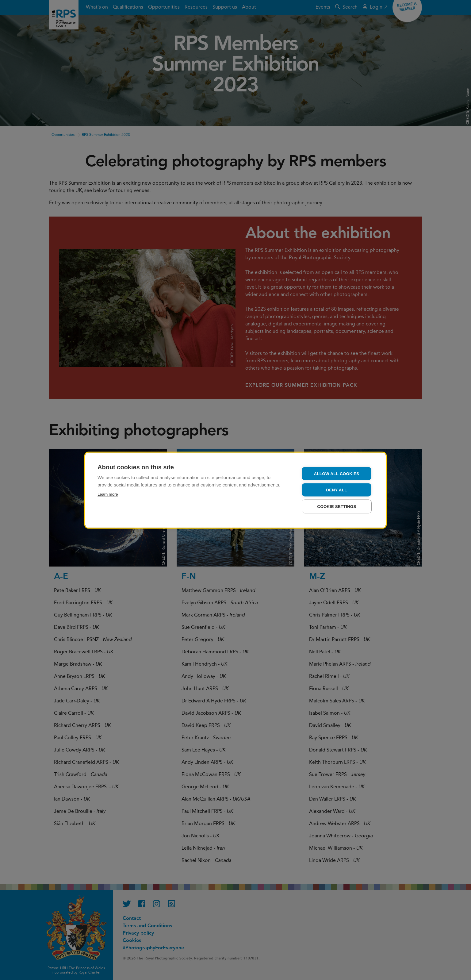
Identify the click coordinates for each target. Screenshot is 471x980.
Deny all (336, 490)
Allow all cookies (336, 473)
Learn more (108, 494)
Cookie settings (337, 506)
